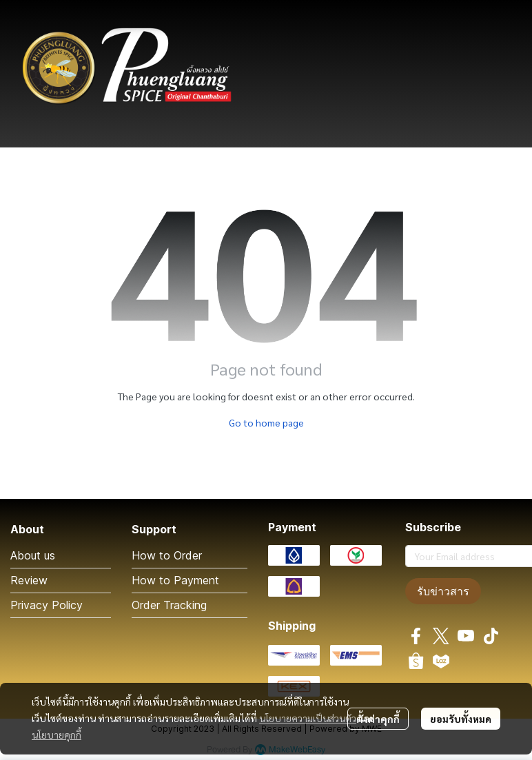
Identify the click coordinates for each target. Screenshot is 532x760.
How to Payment (175, 580)
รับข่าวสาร (443, 591)
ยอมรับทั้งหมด (461, 719)
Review (29, 580)
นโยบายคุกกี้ (57, 735)
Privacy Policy (47, 605)
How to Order (167, 555)
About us (33, 555)
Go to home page (266, 422)
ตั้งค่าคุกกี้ (378, 719)
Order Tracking (169, 605)
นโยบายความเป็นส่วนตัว (308, 718)
